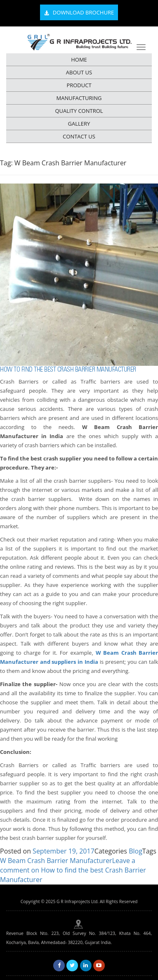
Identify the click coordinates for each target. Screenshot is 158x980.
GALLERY (79, 124)
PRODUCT (79, 85)
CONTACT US (79, 136)
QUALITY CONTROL (79, 111)
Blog (136, 851)
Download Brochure (79, 13)
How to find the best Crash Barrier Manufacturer (68, 369)
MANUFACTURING (79, 98)
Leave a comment (73, 870)
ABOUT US (79, 72)
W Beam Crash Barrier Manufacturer (56, 861)
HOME (79, 60)
